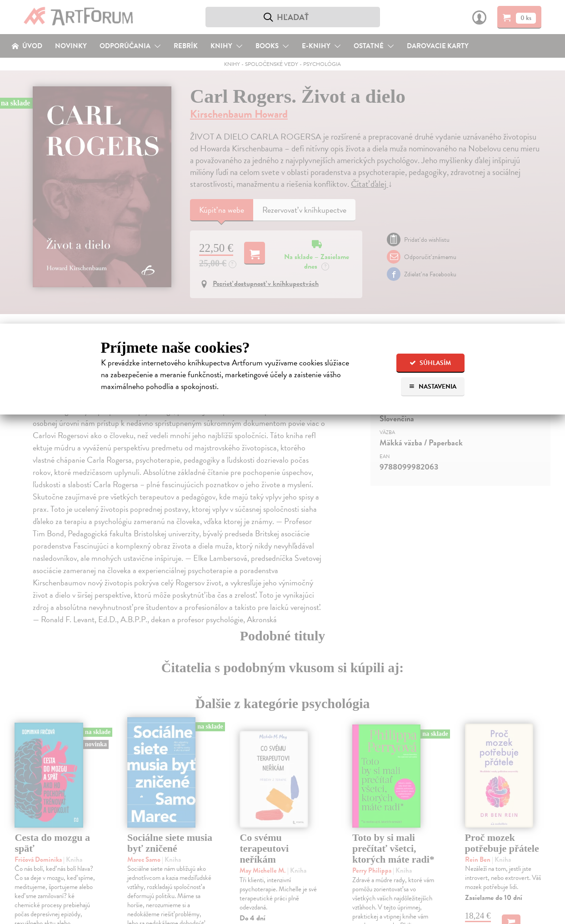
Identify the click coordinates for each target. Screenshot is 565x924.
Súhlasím (430, 363)
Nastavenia (432, 387)
